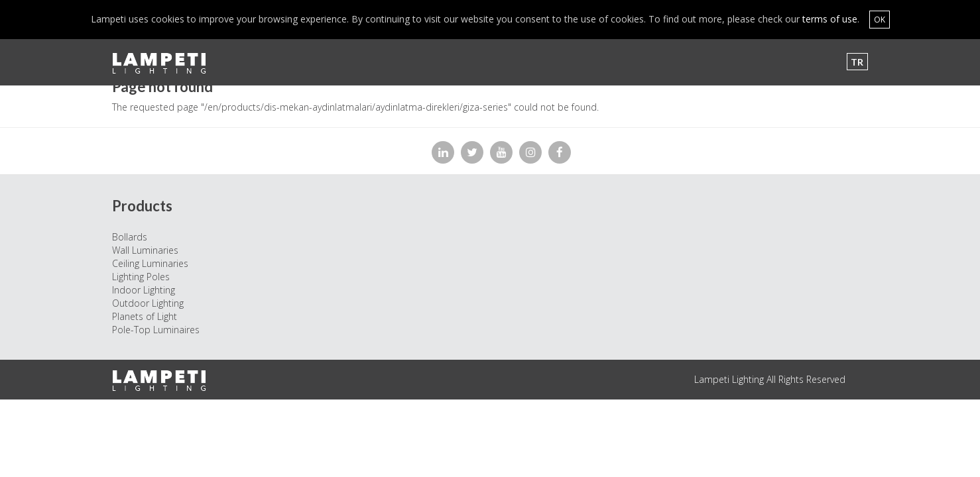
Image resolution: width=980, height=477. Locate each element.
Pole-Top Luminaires (156, 330)
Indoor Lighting (144, 290)
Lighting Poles (141, 277)
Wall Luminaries (145, 250)
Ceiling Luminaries (150, 263)
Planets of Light (145, 316)
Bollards (130, 237)
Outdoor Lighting (148, 303)
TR (857, 62)
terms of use (830, 19)
